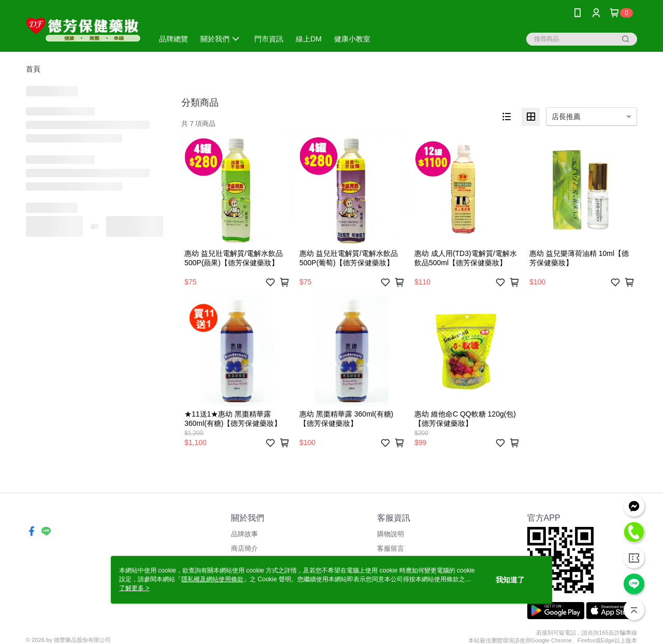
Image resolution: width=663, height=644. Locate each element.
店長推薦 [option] (566, 117)
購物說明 (391, 534)
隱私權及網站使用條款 (212, 579)
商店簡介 (244, 548)
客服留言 (391, 548)
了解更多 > (134, 588)
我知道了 (510, 580)
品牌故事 (244, 534)
